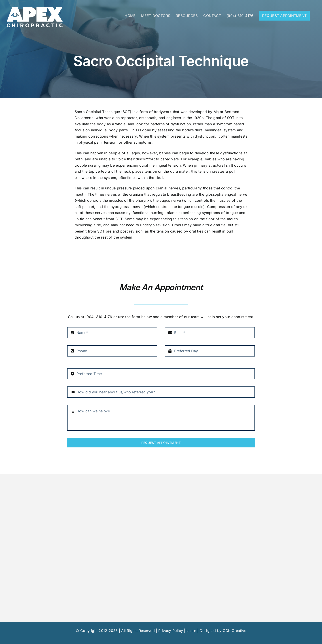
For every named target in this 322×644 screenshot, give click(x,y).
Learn (191, 631)
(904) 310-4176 (99, 317)
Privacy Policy (171, 631)
